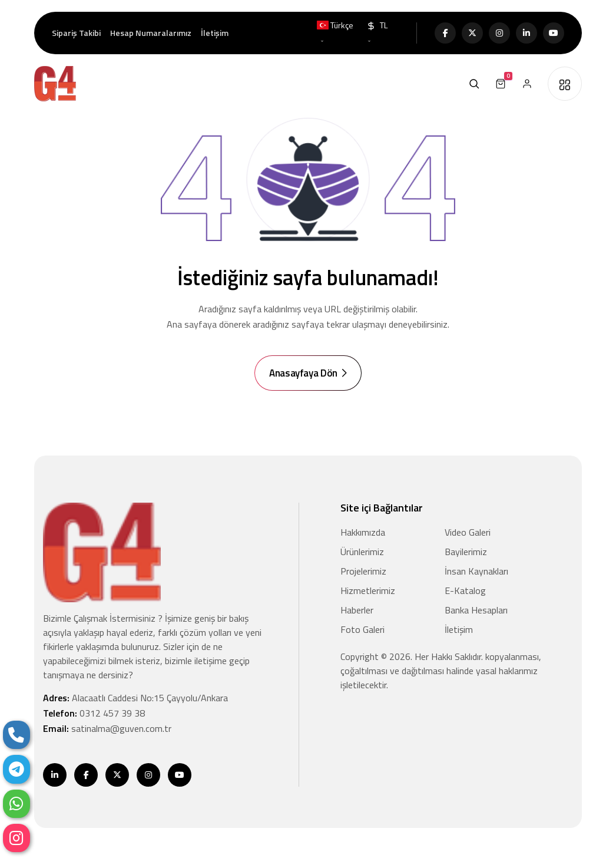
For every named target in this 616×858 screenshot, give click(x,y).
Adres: (135, 698)
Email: (107, 729)
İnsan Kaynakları (476, 572)
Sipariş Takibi (76, 33)
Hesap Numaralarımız (151, 33)
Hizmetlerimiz (368, 591)
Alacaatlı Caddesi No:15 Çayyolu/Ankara (150, 698)
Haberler (357, 610)
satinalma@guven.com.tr (121, 729)
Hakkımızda (363, 533)
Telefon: (94, 714)
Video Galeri (468, 533)
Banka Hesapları (476, 610)
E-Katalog (465, 591)
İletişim (215, 33)
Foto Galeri (362, 630)
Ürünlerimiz (362, 552)
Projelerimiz (363, 572)
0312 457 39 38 (112, 714)
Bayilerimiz (466, 552)
